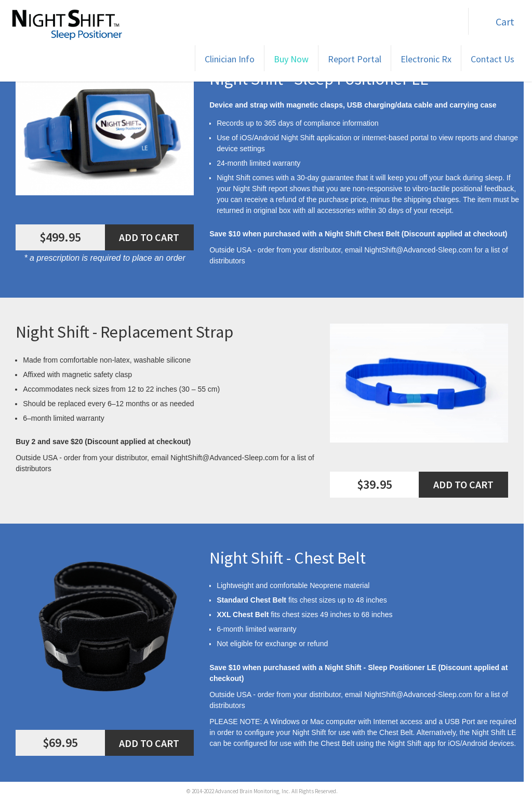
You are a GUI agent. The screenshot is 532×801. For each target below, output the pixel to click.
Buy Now (291, 59)
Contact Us (493, 59)
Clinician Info (230, 59)
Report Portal (355, 59)
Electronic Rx (426, 59)
